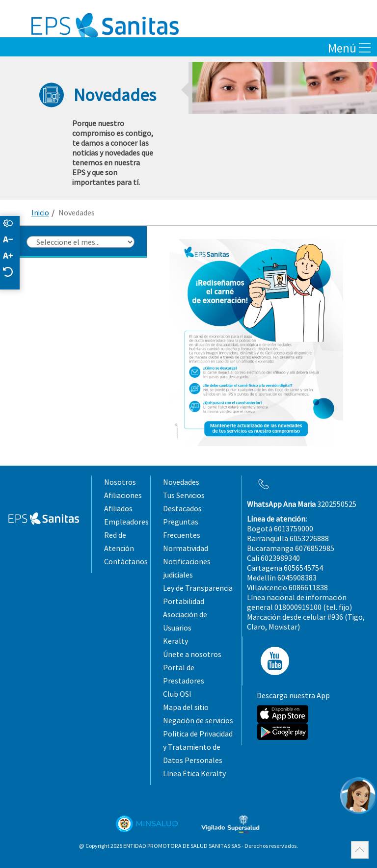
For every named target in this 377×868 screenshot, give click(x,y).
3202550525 (302, 504)
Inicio (40, 212)
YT (272, 661)
